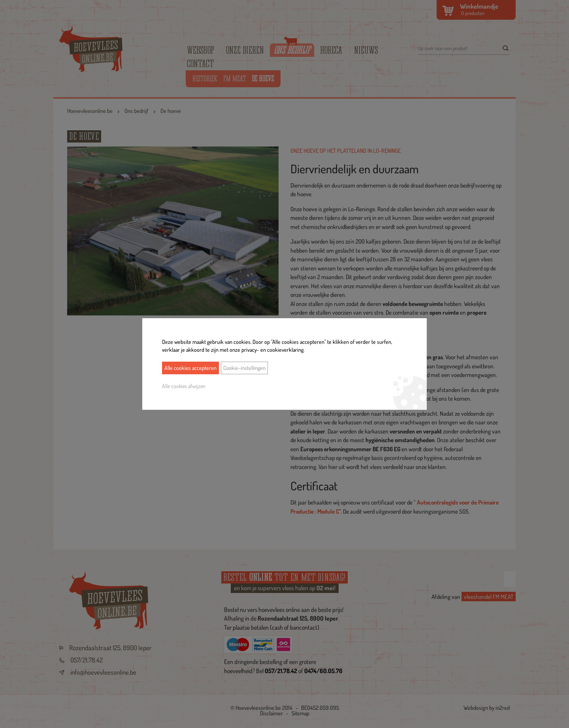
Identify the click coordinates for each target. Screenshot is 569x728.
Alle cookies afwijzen (184, 386)
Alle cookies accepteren (190, 368)
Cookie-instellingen (244, 368)
